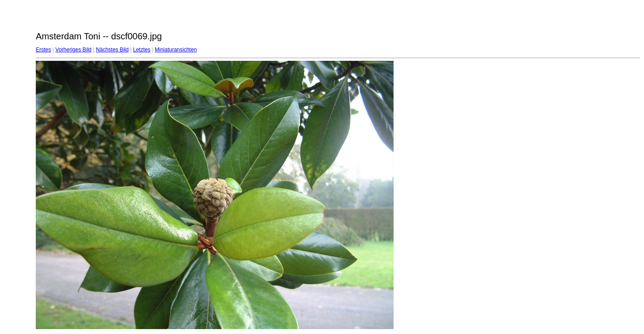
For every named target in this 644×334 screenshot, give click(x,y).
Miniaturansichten (176, 50)
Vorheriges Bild (74, 50)
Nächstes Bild (112, 50)
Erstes (43, 50)
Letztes (142, 50)
